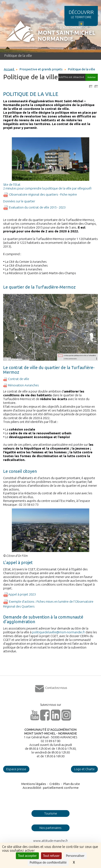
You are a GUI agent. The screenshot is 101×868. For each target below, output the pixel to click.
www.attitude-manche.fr (50, 841)
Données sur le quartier (19, 201)
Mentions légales (34, 784)
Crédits (55, 784)
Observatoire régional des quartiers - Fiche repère (40, 194)
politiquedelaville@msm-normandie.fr (59, 632)
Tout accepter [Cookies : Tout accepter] (27, 856)
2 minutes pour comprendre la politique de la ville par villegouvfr (47, 188)
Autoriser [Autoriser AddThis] (92, 77)
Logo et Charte (84, 769)
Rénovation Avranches (21, 385)
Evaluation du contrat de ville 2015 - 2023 (34, 207)
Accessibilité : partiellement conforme (51, 788)
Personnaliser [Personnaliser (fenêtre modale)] (75, 856)
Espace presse (16, 769)
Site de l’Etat (12, 185)
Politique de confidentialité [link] (48, 862)
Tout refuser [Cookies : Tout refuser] (51, 856)
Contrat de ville (16, 379)
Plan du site (72, 784)
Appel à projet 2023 (19, 594)
